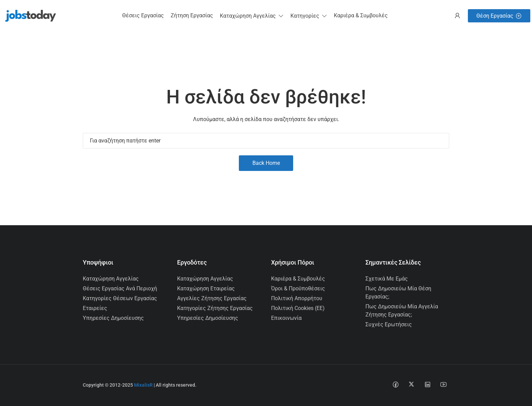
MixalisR (143, 385)
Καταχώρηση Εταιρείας (206, 288)
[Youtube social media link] (443, 384)
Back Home (266, 163)
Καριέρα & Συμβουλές (298, 279)
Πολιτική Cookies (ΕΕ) (298, 308)
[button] (252, 16)
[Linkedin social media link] (427, 384)
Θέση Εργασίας (499, 16)
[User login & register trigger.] (457, 16)
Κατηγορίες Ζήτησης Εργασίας (215, 308)
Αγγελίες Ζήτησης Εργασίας (212, 298)
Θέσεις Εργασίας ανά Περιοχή (120, 288)
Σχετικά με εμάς (387, 279)
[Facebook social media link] (395, 384)
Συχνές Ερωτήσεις (389, 324)
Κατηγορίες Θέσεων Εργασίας (120, 298)
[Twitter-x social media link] (411, 384)
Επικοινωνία (286, 318)
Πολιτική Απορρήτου (297, 298)
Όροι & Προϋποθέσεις (298, 288)
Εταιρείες (95, 308)
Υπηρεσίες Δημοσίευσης (113, 318)
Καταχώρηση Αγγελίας (111, 279)
